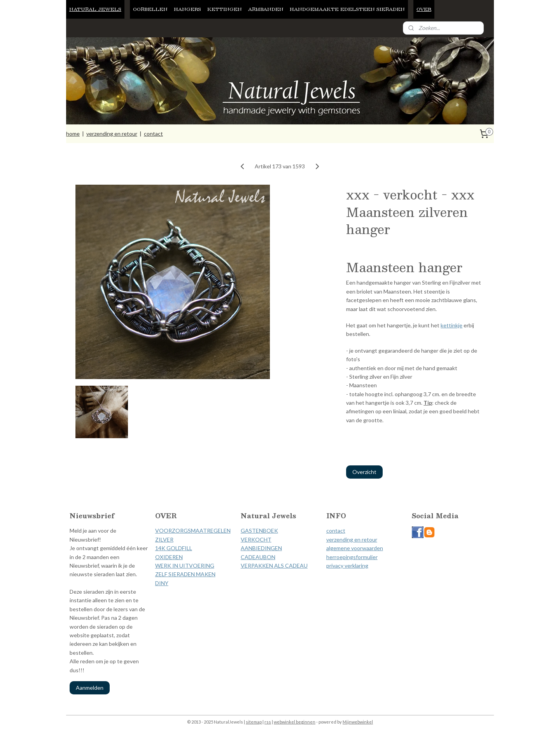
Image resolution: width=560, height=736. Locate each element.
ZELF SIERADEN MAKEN (185, 574)
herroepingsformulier (352, 557)
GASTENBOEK (259, 531)
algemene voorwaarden (355, 548)
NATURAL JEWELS (95, 9)
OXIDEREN (169, 557)
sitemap (254, 722)
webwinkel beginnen (295, 722)
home (73, 134)
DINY (162, 583)
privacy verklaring (347, 566)
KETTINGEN (225, 9)
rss (268, 722)
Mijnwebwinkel (358, 722)
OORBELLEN (150, 9)
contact (153, 134)
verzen (334, 539)
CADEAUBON (258, 557)
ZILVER (164, 539)
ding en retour (360, 539)
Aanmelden (90, 688)
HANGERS (187, 9)
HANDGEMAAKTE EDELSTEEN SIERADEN (347, 9)
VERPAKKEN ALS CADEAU (274, 566)
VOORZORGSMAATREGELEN (193, 531)
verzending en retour (112, 134)
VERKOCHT (256, 539)
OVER (424, 9)
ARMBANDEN (266, 9)
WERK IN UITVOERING (185, 566)
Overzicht (364, 472)
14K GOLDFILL (174, 548)
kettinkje (451, 325)
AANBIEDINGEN (261, 548)
